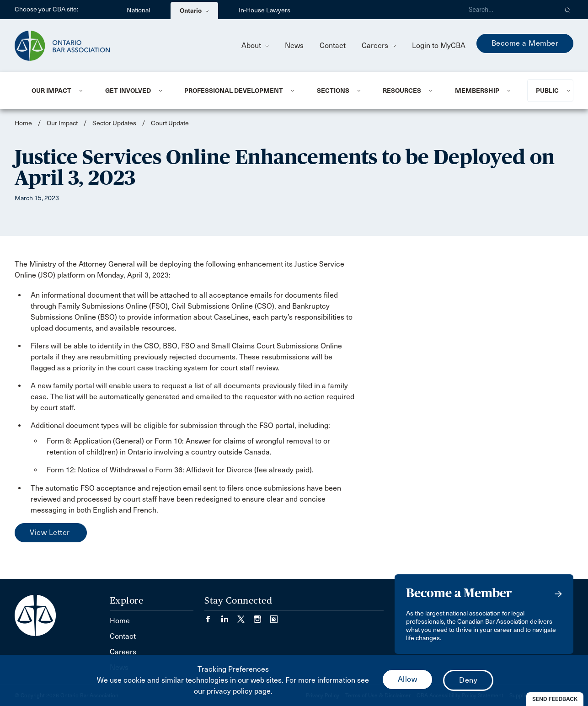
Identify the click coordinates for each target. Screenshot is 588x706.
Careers (379, 45)
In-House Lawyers (265, 10)
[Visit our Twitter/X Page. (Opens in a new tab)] (246, 616)
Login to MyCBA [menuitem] (439, 45)
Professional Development (234, 91)
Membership (477, 91)
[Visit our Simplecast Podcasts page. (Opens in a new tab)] (274, 616)
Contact (333, 45)
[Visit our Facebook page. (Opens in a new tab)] (213, 616)
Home (23, 123)
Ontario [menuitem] (194, 11)
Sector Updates (114, 123)
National (138, 10)
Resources (402, 91)
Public (547, 91)
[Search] (509, 10)
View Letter (51, 532)
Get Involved (128, 91)
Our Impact (51, 91)
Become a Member (525, 43)
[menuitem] (57, 91)
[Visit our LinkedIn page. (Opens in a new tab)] (229, 616)
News (294, 45)
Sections (333, 91)
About (255, 45)
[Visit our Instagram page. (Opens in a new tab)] (262, 616)
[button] (568, 10)
